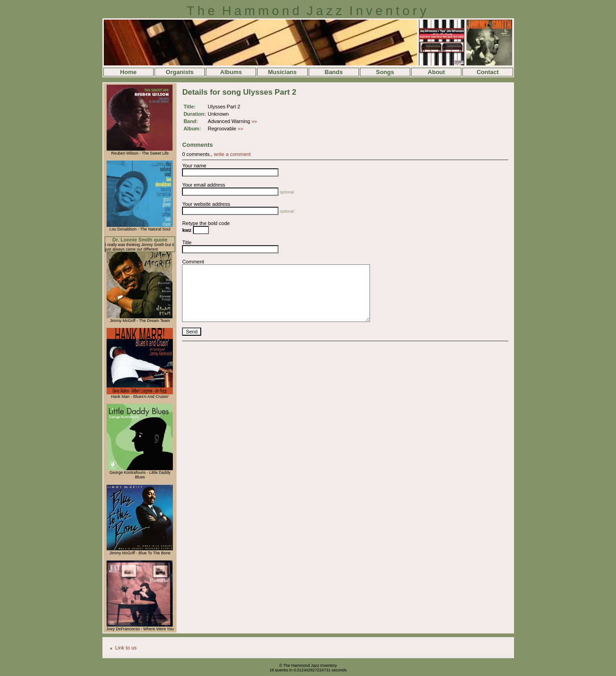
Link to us (126, 648)
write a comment (232, 154)
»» (254, 121)
